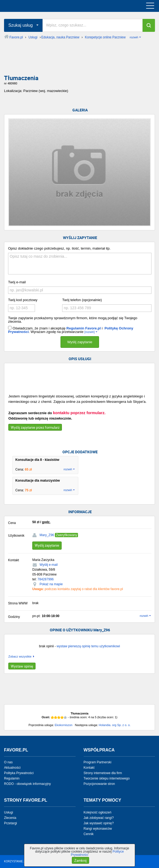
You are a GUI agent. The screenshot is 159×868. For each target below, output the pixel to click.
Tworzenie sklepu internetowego (107, 778)
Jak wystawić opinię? (99, 823)
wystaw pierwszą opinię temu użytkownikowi (88, 646)
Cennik (89, 834)
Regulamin (12, 778)
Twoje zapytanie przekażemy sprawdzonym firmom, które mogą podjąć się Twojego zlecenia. (73, 320)
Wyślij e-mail (49, 565)
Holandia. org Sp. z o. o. (115, 725)
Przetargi (10, 823)
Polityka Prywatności (19, 773)
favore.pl (37, 6)
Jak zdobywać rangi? (99, 818)
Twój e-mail (17, 282)
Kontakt (89, 768)
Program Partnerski (98, 762)
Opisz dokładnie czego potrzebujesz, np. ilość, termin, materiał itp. (59, 248)
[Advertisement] (79, 61)
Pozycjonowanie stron (99, 784)
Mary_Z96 (47, 535)
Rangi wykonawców (98, 829)
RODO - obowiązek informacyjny (27, 784)
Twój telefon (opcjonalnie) (82, 300)
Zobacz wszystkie (20, 657)
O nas (8, 762)
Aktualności (12, 768)
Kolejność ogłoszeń (98, 812)
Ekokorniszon (63, 725)
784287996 (45, 579)
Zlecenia (10, 818)
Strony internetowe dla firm (103, 773)
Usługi (8, 812)
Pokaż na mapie (51, 584)
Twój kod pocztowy (23, 300)
